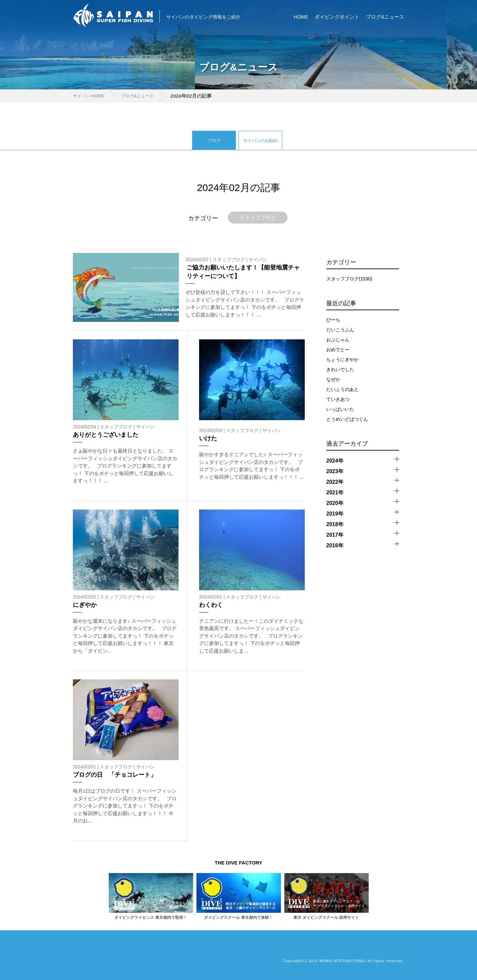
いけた (208, 438)
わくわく (211, 605)
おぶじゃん (338, 340)
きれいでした (340, 369)
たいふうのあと (343, 389)
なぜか (333, 379)
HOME (301, 17)
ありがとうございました (106, 435)
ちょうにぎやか (343, 360)
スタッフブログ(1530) (349, 279)
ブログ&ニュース (385, 17)
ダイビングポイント (337, 17)
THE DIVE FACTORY (238, 863)
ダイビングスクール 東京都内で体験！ (238, 917)
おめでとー (338, 350)
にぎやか (85, 605)
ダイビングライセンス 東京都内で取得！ (151, 917)
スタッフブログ (258, 217)
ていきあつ (338, 399)
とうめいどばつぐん (347, 419)
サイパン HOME (89, 96)
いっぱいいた (340, 409)
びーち (333, 320)
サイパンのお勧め (260, 141)
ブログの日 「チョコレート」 (115, 775)
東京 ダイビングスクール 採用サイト (326, 917)
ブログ (214, 141)
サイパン (258, 260)
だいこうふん (340, 330)
